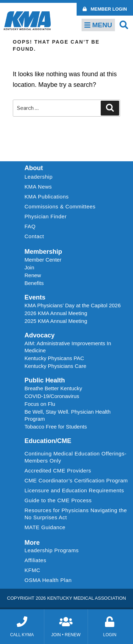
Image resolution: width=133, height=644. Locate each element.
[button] (124, 25)
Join (29, 267)
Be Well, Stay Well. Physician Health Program (68, 415)
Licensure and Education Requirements (74, 490)
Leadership (40, 177)
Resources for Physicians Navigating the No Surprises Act (76, 514)
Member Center (43, 260)
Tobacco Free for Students (56, 427)
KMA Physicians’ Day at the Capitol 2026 (73, 305)
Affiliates (37, 560)
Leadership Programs (53, 550)
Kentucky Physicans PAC (54, 358)
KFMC (32, 570)
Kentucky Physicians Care (55, 366)
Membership (43, 252)
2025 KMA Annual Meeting (56, 321)
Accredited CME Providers (58, 471)
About (34, 168)
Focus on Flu (40, 404)
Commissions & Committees (60, 206)
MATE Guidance (45, 527)
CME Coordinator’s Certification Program (76, 480)
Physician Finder (46, 216)
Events (35, 297)
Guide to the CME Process (58, 500)
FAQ (30, 226)
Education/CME (48, 441)
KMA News (38, 187)
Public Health (45, 380)
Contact (34, 236)
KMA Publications (47, 197)
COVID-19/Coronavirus (52, 396)
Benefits (34, 283)
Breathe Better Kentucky (53, 388)
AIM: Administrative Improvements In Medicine (68, 347)
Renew (33, 275)
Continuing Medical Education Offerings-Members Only (76, 457)
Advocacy (40, 335)
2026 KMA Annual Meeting (56, 313)
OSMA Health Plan (48, 580)
